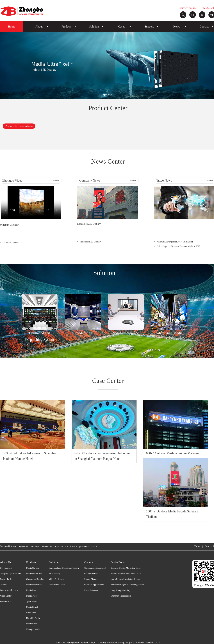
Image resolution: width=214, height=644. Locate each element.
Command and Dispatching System (64, 568)
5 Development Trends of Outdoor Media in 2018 (179, 246)
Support (149, 27)
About (39, 27)
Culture (3, 585)
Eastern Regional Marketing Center (126, 574)
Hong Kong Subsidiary (121, 590)
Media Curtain (33, 568)
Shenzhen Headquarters (121, 596)
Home (11, 27)
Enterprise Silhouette (9, 590)
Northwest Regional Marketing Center (127, 585)
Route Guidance (91, 590)
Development (6, 568)
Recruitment (5, 601)
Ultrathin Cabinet (34, 618)
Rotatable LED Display (89, 224)
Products (67, 27)
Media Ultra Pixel (34, 574)
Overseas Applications (94, 585)
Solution (94, 27)
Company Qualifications (11, 574)
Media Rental (32, 607)
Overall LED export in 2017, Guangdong (175, 242)
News (177, 27)
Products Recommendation (19, 126)
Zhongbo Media (33, 629)
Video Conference (57, 579)
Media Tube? (32, 596)
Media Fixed (32, 624)
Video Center (6, 596)
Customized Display (35, 579)
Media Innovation (34, 585)
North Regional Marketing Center (125, 579)
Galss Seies (31, 613)
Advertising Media (57, 585)
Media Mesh (32, 590)
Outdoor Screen (91, 574)
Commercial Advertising (95, 568)
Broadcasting (54, 574)
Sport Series (31, 601)
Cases (121, 27)
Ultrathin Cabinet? (9, 225)
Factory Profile (6, 579)
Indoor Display (91, 579)
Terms (197, 546)
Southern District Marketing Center (126, 568)
